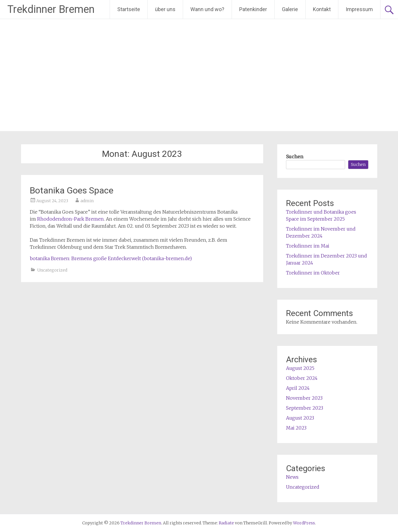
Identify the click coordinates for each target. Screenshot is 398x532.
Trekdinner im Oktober (313, 273)
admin (87, 201)
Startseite (129, 9)
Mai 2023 (296, 428)
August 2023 (300, 418)
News (292, 477)
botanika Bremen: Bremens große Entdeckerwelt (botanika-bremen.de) (111, 258)
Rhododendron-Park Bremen (70, 219)
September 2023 (305, 408)
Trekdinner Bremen (51, 9)
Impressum (359, 9)
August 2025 (300, 368)
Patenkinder (253, 9)
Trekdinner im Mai (308, 246)
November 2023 (304, 398)
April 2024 (298, 388)
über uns (165, 9)
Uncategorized (52, 270)
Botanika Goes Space (72, 190)
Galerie (290, 9)
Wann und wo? (207, 9)
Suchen (295, 157)
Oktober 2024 (302, 378)
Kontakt (322, 9)
